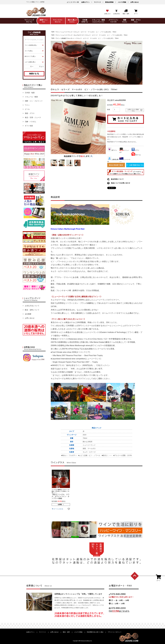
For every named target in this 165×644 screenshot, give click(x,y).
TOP (53, 32)
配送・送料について (32, 310)
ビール (27, 109)
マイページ (97, 2)
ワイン (27, 105)
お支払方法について (32, 306)
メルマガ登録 (122, 2)
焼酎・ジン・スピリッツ (34, 101)
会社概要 (28, 314)
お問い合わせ (135, 2)
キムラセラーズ (79, 35)
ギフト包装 (29, 126)
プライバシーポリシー (115, 632)
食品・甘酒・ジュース (33, 117)
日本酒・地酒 (30, 93)
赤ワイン (112, 150)
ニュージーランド (67, 32)
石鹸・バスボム (30, 122)
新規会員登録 (109, 2)
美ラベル (136, 155)
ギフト (135, 150)
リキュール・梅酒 (31, 97)
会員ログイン (85, 2)
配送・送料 (66, 632)
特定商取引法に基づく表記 (95, 632)
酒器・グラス (30, 113)
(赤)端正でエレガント (68, 38)
